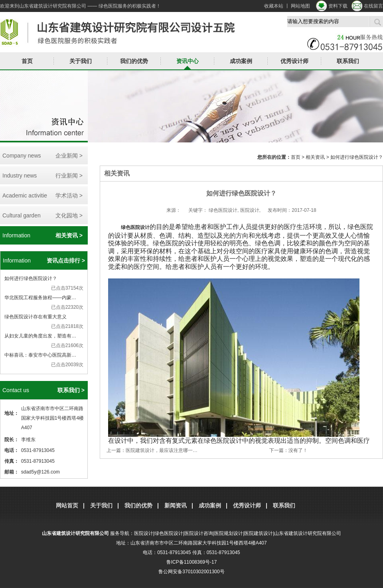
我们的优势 (134, 61)
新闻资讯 (176, 505)
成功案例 (241, 61)
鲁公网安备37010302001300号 (191, 572)
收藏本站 (274, 6)
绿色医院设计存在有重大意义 (36, 317)
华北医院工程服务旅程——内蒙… (40, 298)
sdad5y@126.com (40, 472)
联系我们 (348, 61)
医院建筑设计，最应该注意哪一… (162, 450)
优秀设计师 (294, 61)
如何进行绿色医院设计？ (31, 278)
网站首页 (67, 505)
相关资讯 (315, 157)
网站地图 (300, 6)
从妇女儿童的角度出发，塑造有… (40, 336)
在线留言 (373, 6)
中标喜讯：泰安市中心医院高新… (40, 355)
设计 (145, 227)
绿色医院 (130, 227)
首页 (27, 61)
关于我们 (81, 61)
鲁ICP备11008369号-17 (192, 562)
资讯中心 (188, 61)
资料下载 (338, 6)
